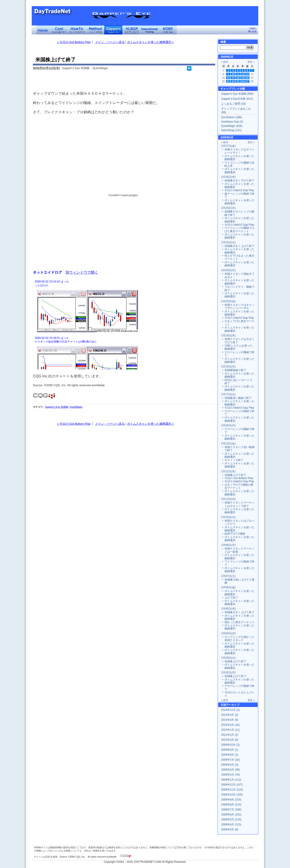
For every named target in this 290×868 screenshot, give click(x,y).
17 (233, 78)
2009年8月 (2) (230, 755)
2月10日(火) (228, 517)
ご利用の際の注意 (252, 30)
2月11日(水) (228, 499)
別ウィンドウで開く (82, 272)
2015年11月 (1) (230, 710)
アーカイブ (233, 705)
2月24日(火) (228, 242)
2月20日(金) (228, 301)
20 (247, 78)
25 (238, 81)
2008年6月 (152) (231, 815)
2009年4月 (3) (230, 765)
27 (247, 81)
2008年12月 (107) (232, 785)
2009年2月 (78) (230, 775)
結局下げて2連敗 (235, 534)
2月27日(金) (228, 146)
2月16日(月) (228, 425)
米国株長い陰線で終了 (238, 398)
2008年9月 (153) (231, 800)
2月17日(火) (228, 394)
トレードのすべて (77, 30)
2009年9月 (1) (230, 750)
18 (238, 78)
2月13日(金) (228, 444)
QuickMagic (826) (232, 126)
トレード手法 (95, 30)
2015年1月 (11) (230, 730)
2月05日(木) (228, 609)
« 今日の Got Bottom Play (74, 42)
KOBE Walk (168, 30)
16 (228, 78)
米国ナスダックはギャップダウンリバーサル (239, 306)
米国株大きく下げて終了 (239, 181)
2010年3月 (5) (230, 740)
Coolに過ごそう (59, 30)
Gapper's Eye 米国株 (56, 407)
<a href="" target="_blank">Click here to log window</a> (123, 324)
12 (243, 74)
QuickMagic (76, 407)
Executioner (150, 30)
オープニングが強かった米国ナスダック (239, 639)
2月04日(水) (228, 633)
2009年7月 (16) (230, 760)
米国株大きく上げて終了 (239, 246)
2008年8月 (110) (231, 805)
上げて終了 (231, 598)
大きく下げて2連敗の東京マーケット (239, 486)
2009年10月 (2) (230, 745)
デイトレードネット (43, 30)
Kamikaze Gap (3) (232, 122)
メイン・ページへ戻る (110, 42)
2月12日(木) (228, 471)
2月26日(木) (228, 177)
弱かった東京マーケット (239, 622)
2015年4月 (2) (230, 715)
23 (228, 81)
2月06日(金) (228, 587)
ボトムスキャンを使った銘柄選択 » (150, 42)
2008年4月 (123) (231, 825)
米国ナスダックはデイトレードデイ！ (239, 151)
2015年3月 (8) (230, 720)
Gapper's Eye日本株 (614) (237, 99)
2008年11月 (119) (232, 790)
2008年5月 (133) (231, 820)
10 (233, 74)
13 (247, 74)
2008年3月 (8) (230, 829)
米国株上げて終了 (235, 475)
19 (243, 78)
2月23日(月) (228, 270)
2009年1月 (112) (231, 780)
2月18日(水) (228, 366)
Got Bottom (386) (232, 117)
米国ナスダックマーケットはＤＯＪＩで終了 (239, 504)
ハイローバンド (131, 30)
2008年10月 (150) (232, 795)
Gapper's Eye (113, 30)
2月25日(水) (228, 208)
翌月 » (251, 62)
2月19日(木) (228, 335)
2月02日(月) (228, 673)
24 (233, 81)
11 (238, 74)
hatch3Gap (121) (231, 130)
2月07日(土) (228, 576)
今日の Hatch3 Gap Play (239, 190)
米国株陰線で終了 (235, 370)
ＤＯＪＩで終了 (234, 460)
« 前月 (225, 62)
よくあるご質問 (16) (233, 104)
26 (243, 81)
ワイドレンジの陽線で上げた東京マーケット (239, 229)
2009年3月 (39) (230, 770)
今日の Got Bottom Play (239, 478)
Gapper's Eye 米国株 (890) (237, 94)
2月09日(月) (228, 545)
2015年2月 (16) (230, 725)
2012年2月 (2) (230, 735)
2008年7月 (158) (231, 810)
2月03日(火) (228, 658)
